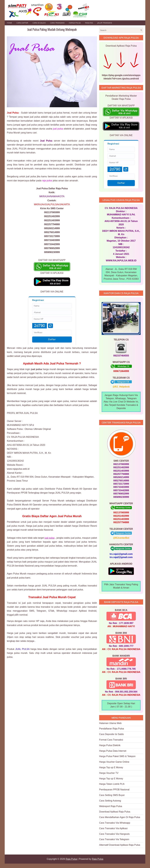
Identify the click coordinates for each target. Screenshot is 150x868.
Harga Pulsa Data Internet (113, 751)
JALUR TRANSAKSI (105, 23)
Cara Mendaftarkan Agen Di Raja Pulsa (120, 817)
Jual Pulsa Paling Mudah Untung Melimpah (52, 29)
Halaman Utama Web (110, 723)
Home (9, 23)
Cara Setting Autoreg (110, 801)
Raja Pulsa (71, 859)
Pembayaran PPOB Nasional (114, 790)
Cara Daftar (22, 23)
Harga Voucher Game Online (114, 762)
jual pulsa (58, 129)
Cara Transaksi (57, 23)
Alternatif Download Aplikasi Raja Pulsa (120, 845)
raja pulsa (47, 181)
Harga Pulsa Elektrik (110, 745)
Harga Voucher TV (109, 773)
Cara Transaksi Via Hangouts (114, 834)
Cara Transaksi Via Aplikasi (113, 828)
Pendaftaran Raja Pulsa (112, 729)
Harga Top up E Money (111, 767)
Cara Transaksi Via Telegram (114, 839)
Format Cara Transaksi (111, 740)
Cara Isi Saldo (39, 23)
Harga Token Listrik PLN (112, 784)
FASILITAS (89, 23)
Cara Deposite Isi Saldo (111, 734)
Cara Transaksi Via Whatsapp (115, 823)
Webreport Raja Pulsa (111, 806)
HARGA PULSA (75, 23)
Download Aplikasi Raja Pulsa (115, 812)
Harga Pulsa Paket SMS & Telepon (117, 756)
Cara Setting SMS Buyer (112, 795)
